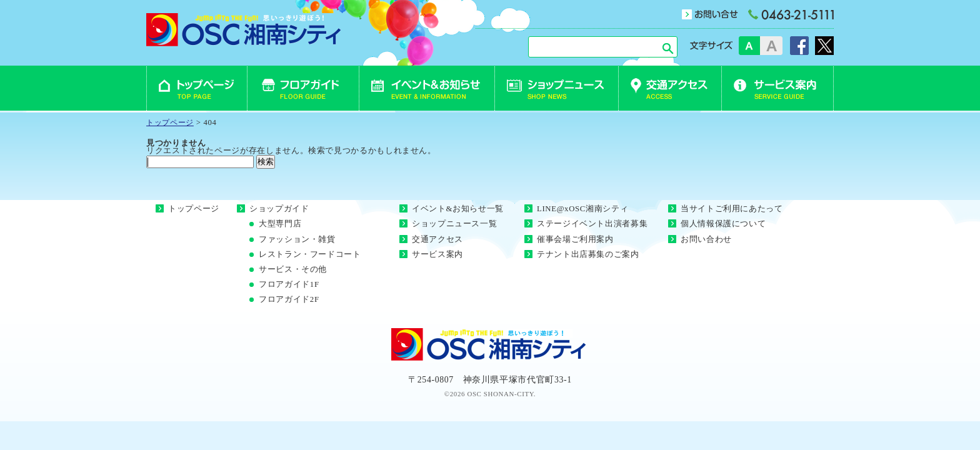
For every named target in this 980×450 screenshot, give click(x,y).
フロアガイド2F (289, 299)
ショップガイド (279, 209)
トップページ (194, 209)
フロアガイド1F (289, 284)
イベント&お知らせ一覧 (458, 209)
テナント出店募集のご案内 (588, 254)
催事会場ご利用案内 (575, 239)
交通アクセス (437, 239)
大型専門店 (280, 224)
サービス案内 (437, 254)
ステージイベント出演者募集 (592, 224)
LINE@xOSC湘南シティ (582, 209)
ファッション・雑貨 (297, 239)
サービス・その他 (293, 269)
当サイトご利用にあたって (732, 209)
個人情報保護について (723, 224)
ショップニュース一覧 (454, 224)
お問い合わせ (706, 239)
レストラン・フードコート (310, 254)
